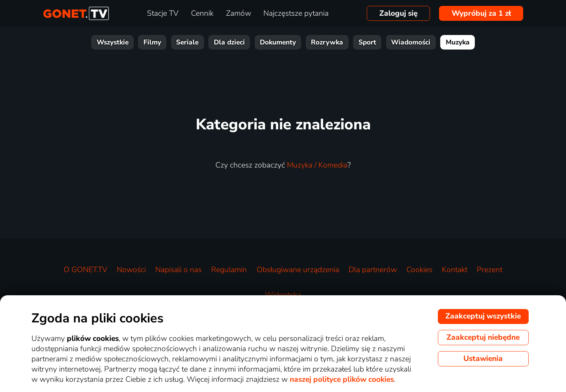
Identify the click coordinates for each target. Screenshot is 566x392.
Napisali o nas (178, 270)
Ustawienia (483, 359)
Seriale (187, 42)
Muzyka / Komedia (317, 165)
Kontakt (455, 270)
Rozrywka (327, 42)
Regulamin (229, 270)
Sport (367, 42)
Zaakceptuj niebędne (483, 337)
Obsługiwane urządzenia (298, 270)
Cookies (419, 270)
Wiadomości (411, 42)
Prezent (490, 270)
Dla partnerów (373, 270)
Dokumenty (278, 42)
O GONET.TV (85, 270)
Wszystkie (113, 42)
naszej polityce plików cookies (342, 379)
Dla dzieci (229, 42)
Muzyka (458, 42)
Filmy (152, 42)
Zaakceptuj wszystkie (483, 316)
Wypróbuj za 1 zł (481, 13)
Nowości (131, 270)
